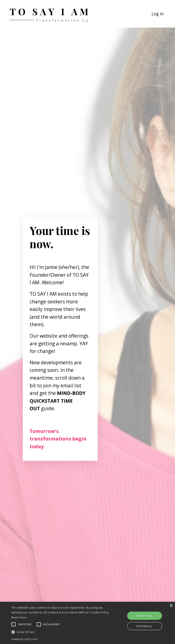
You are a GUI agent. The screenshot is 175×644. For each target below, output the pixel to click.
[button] (61, 632)
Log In (158, 13)
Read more (19, 617)
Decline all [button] (144, 626)
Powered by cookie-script (25, 639)
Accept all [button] (145, 616)
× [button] (171, 606)
